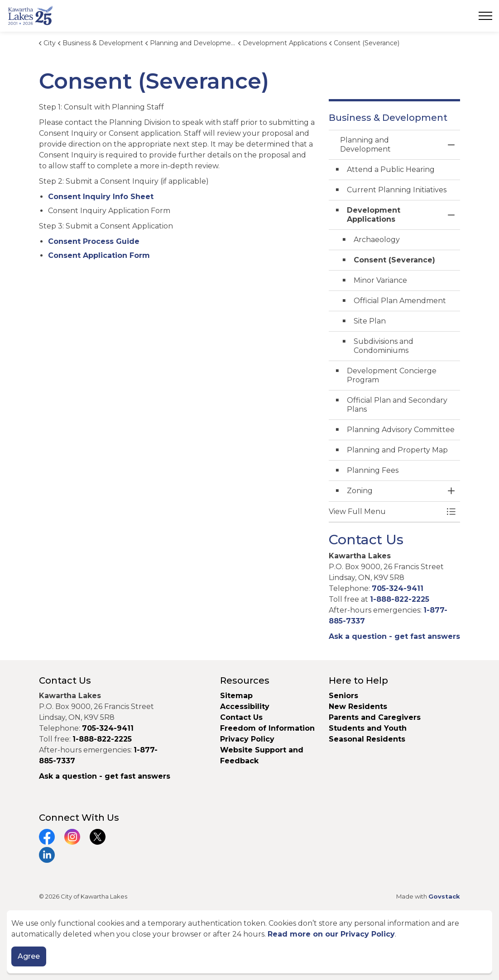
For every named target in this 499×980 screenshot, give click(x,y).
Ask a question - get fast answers (394, 636)
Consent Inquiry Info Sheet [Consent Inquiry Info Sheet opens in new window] (101, 197)
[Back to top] (249, 934)
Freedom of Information (267, 728)
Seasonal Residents (368, 739)
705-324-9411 (398, 588)
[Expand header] (485, 16)
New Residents (358, 706)
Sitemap (236, 696)
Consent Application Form (99, 255)
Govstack (444, 896)
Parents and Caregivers (375, 717)
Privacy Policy (247, 739)
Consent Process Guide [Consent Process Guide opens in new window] (94, 241)
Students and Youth (368, 728)
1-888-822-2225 (400, 599)
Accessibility (245, 706)
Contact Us (241, 717)
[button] (385, 512)
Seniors (343, 696)
